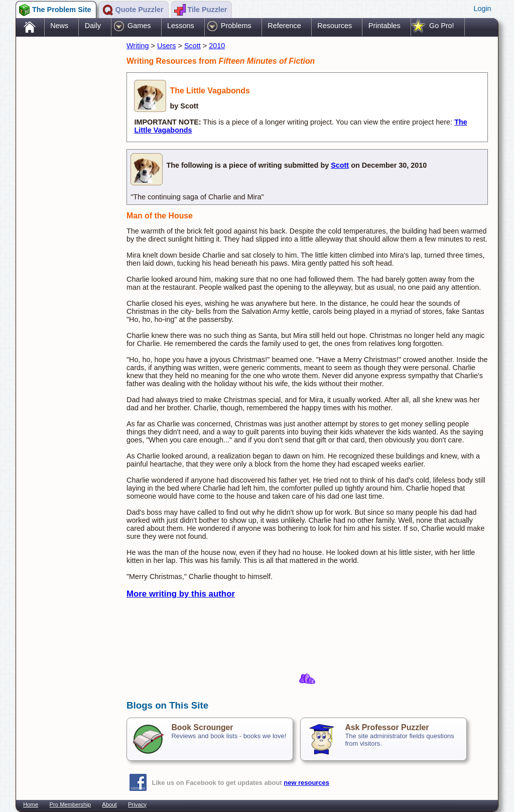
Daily (93, 26)
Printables (384, 26)
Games (139, 26)
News (59, 26)
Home (31, 804)
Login (482, 9)
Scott (192, 46)
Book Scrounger (202, 727)
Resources (335, 26)
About (109, 804)
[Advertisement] (66, 197)
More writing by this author (181, 594)
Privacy (137, 804)
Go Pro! (442, 26)
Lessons (181, 26)
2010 (217, 46)
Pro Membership (70, 804)
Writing (138, 46)
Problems (236, 26)
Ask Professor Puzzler (387, 727)
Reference (284, 26)
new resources (306, 783)
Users (167, 46)
